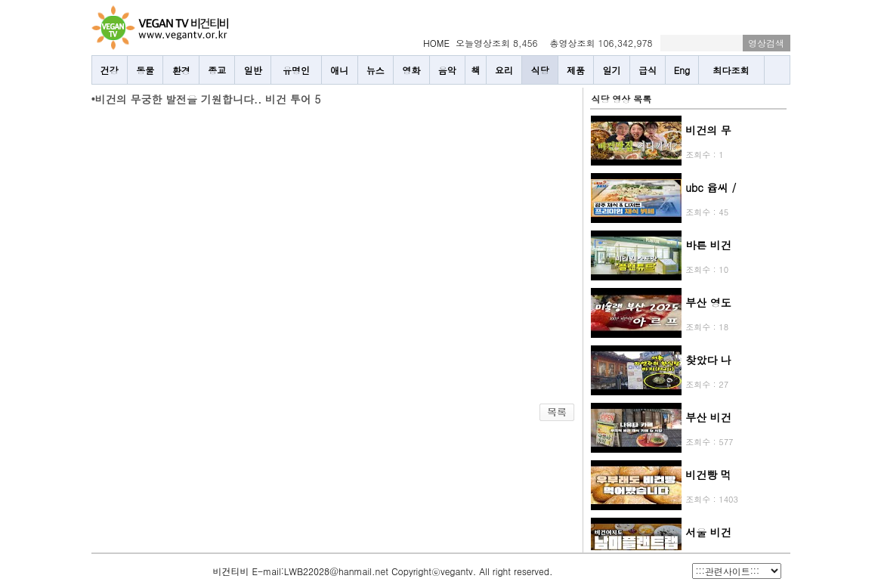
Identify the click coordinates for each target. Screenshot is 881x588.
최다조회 (731, 70)
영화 (411, 70)
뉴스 (376, 70)
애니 (339, 70)
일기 (612, 70)
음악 (447, 70)
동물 (145, 70)
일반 (253, 70)
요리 (504, 70)
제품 (576, 70)
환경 (181, 70)
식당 (540, 70)
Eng (682, 70)
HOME (436, 43)
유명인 (296, 70)
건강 (110, 70)
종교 (217, 70)
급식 (648, 70)
